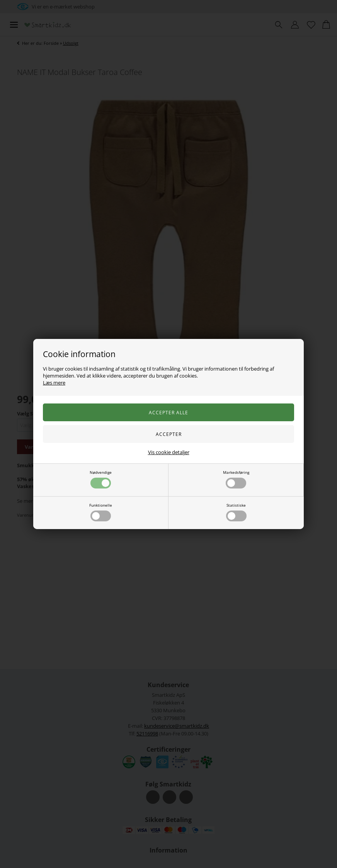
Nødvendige (101, 479)
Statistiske (236, 512)
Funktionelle (101, 512)
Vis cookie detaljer (169, 452)
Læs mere (54, 383)
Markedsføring (236, 479)
